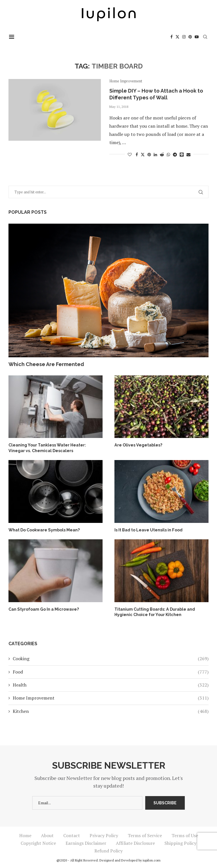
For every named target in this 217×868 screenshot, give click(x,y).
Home (25, 835)
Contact (72, 835)
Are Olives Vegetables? (138, 445)
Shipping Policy (180, 843)
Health (111, 685)
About (47, 835)
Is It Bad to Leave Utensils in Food (148, 530)
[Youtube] (197, 37)
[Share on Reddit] (162, 154)
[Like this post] (130, 154)
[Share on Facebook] (137, 154)
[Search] (206, 37)
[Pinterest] (191, 37)
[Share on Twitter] (143, 154)
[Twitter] (178, 37)
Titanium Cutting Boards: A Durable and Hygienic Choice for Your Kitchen (155, 612)
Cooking (111, 658)
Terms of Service (145, 835)
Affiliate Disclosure (135, 843)
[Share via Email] (188, 154)
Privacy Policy (104, 835)
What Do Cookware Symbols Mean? (44, 530)
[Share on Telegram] (175, 154)
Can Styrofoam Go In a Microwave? (43, 609)
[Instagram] (185, 37)
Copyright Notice (38, 843)
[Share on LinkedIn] (155, 154)
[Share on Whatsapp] (168, 154)
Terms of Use (185, 835)
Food (111, 671)
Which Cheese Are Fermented (46, 364)
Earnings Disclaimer (86, 843)
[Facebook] (172, 37)
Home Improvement (111, 698)
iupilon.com (152, 860)
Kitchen (111, 711)
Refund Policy (108, 850)
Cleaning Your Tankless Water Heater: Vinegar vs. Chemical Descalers (47, 448)
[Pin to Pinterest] (149, 154)
